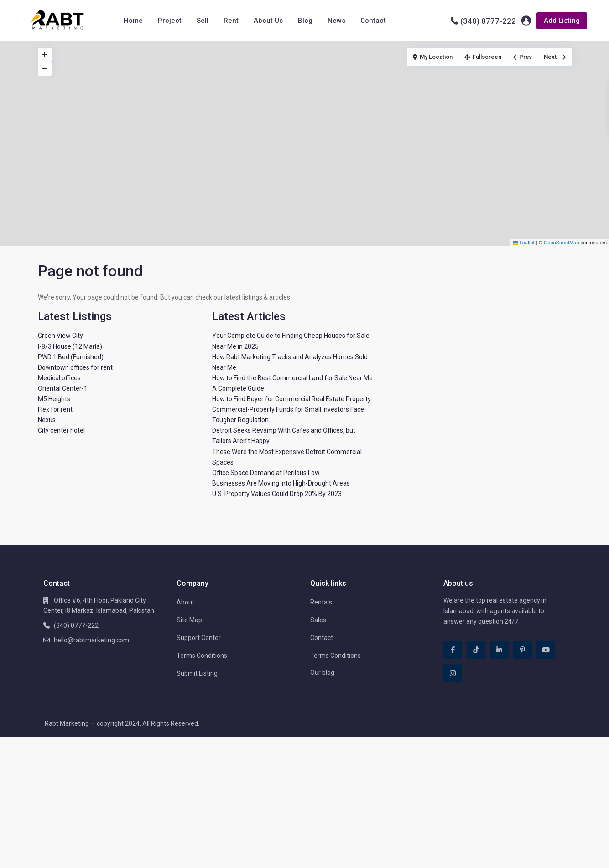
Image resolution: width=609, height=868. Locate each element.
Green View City (60, 336)
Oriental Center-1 (63, 388)
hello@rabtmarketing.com (91, 640)
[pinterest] (523, 650)
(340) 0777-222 (488, 21)
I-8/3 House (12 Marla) (70, 346)
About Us (268, 21)
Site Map (189, 620)
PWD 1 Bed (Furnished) (71, 357)
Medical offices (59, 378)
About (185, 602)
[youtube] (546, 650)
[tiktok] (476, 650)
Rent (231, 21)
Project (170, 21)
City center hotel (61, 430)
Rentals (321, 602)
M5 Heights (54, 399)
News (336, 21)
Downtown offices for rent (75, 367)
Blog (305, 21)
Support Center (199, 638)
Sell (203, 21)
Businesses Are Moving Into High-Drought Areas (281, 483)
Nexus (47, 420)
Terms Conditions (202, 656)
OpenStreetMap (562, 243)
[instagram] (453, 673)
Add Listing (562, 21)
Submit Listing (197, 673)
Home (133, 21)
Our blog (322, 672)
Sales (318, 620)
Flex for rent (55, 409)
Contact (373, 21)
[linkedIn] (499, 650)
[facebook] (453, 650)
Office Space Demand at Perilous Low (266, 473)
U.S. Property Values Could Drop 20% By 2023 (277, 494)
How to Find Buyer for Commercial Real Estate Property (291, 399)
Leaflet (524, 243)
